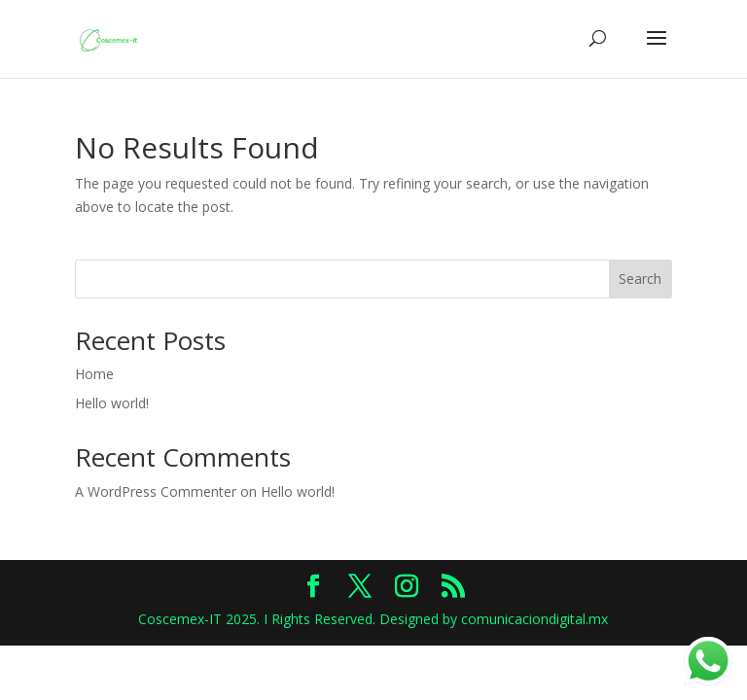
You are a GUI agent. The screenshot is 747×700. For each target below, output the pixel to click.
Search (640, 279)
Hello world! (112, 403)
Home (94, 374)
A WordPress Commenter (156, 491)
